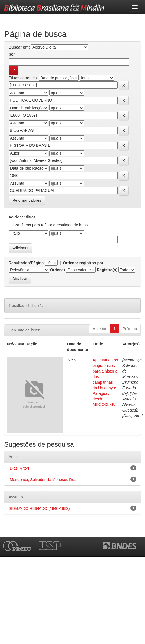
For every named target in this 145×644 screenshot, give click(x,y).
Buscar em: (19, 47)
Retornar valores (27, 200)
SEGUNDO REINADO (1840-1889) (39, 508)
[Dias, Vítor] (19, 468)
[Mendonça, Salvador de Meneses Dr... (42, 480)
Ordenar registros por (83, 263)
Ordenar (58, 270)
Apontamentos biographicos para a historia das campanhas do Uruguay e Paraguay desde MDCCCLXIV (105, 382)
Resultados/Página (26, 263)
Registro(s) (107, 270)
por (12, 54)
